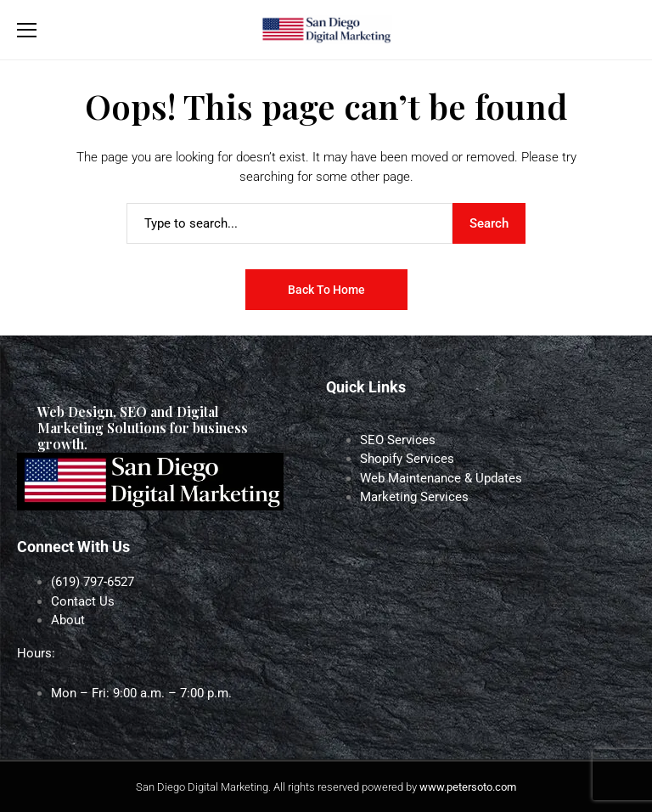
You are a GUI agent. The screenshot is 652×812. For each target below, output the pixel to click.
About (68, 620)
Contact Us (83, 601)
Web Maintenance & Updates (441, 478)
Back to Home (326, 290)
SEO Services (398, 440)
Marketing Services (414, 497)
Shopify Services (407, 459)
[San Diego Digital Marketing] (326, 30)
